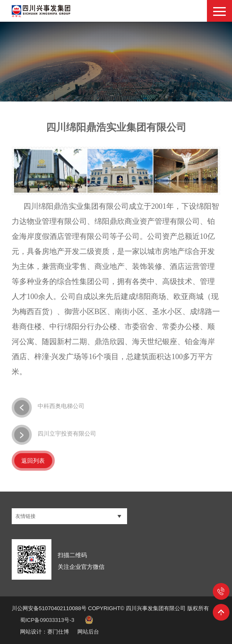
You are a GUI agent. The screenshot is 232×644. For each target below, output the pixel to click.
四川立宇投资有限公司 (54, 434)
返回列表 (33, 461)
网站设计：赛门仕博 (45, 632)
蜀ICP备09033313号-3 (47, 620)
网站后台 (88, 632)
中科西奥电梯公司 (48, 407)
